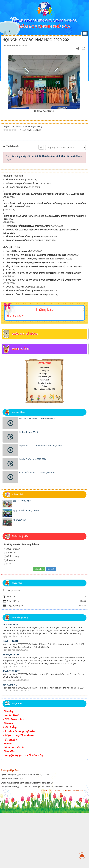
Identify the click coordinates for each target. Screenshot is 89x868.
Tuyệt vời (10, 608)
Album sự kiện (19, 575)
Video (45, 441)
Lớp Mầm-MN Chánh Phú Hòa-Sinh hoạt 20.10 (41, 501)
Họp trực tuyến (44, 432)
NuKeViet (57, 846)
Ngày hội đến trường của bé (26, 566)
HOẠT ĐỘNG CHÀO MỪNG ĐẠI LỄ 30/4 (37, 528)
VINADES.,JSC (81, 846)
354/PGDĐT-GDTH (12, 726)
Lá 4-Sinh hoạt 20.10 (28, 487)
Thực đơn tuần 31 (16, 372)
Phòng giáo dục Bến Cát (44, 444)
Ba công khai (44, 429)
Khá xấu (9, 615)
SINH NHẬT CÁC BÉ (22, 556)
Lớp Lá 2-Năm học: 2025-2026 (33, 514)
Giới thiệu (45, 423)
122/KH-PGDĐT (10, 696)
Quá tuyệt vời (12, 604)
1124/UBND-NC (11, 680)
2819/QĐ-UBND (11, 710)
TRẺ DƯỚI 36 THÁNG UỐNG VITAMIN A (37, 474)
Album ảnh (45, 435)
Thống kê (45, 426)
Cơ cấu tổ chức (45, 438)
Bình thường (12, 612)
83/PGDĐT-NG (10, 740)
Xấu (7, 619)
